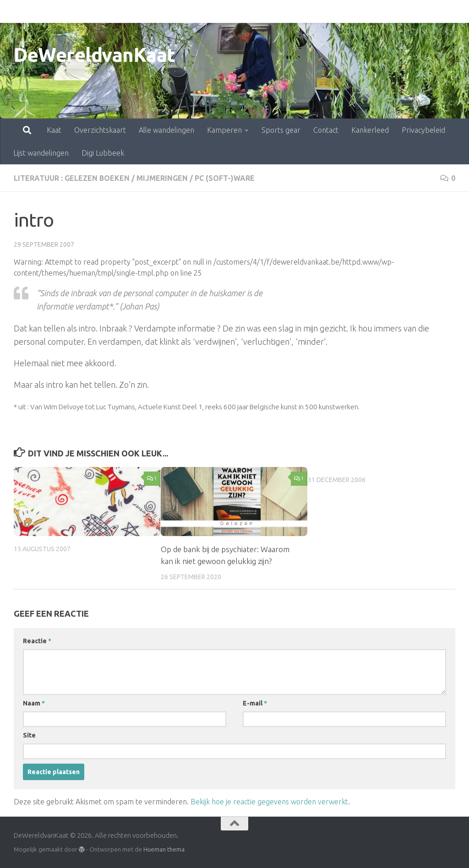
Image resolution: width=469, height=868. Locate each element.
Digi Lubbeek (103, 153)
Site (29, 735)
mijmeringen (162, 178)
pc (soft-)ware (225, 178)
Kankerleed (330, 11)
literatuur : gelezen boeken (72, 178)
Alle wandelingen (126, 11)
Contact (286, 11)
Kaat (14, 11)
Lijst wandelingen (41, 153)
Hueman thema (164, 849)
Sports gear (241, 11)
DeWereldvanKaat (95, 55)
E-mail (255, 703)
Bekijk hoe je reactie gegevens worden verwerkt (269, 802)
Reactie (37, 641)
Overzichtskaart (60, 11)
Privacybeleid (383, 11)
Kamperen (184, 11)
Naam (34, 703)
